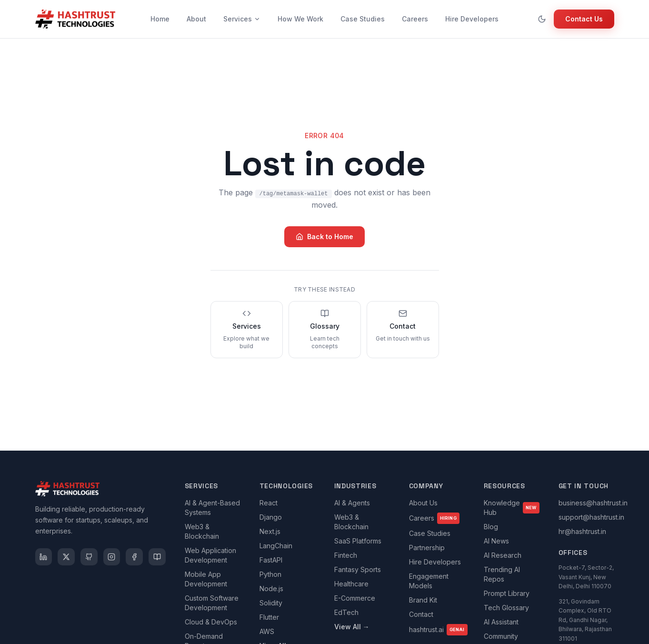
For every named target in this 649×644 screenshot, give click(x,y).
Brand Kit (423, 600)
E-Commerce (355, 598)
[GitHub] (89, 557)
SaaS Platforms (358, 541)
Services (242, 19)
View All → (352, 627)
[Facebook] (134, 557)
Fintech (346, 555)
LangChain (276, 546)
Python (270, 574)
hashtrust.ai (438, 630)
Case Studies (363, 19)
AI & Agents (352, 503)
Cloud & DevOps (211, 622)
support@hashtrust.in (591, 517)
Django (271, 517)
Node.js (271, 589)
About (196, 19)
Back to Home (324, 236)
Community (501, 636)
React (269, 503)
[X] (66, 557)
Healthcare (351, 584)
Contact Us (584, 19)
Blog (491, 527)
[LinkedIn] (44, 557)
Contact (421, 614)
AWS (267, 631)
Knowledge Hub (512, 508)
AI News (496, 541)
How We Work (300, 19)
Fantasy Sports (358, 569)
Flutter (269, 617)
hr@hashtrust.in (582, 531)
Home (160, 19)
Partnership (427, 548)
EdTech (346, 612)
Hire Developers (472, 19)
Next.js (270, 531)
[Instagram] (112, 557)
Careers (415, 19)
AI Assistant (501, 622)
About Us (423, 503)
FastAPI (271, 560)
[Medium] (157, 557)
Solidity (271, 603)
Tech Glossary (506, 608)
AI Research (503, 555)
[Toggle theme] (542, 19)
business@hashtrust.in (593, 503)
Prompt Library (507, 593)
